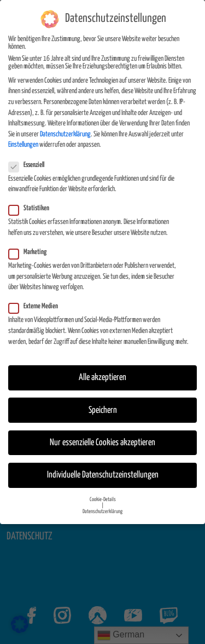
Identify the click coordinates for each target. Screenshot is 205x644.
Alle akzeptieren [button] (102, 371)
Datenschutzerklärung (65, 127)
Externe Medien (37, 300)
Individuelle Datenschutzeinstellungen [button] (103, 468)
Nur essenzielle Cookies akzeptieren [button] (102, 436)
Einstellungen (23, 138)
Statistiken (32, 202)
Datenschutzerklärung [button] (102, 504)
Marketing (31, 245)
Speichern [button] (103, 403)
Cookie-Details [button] (103, 492)
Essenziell (30, 158)
